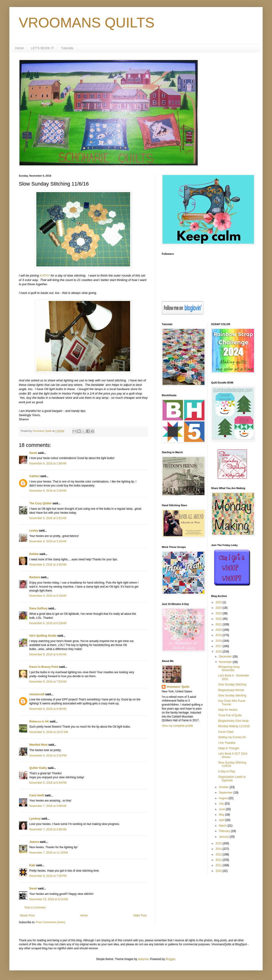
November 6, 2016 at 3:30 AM (48, 565)
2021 (219, 624)
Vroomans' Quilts (178, 687)
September (226, 793)
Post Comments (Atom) (51, 922)
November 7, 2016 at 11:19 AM (49, 853)
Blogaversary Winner (231, 690)
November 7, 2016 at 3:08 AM (48, 806)
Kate (32, 865)
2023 (219, 613)
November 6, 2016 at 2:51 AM (48, 518)
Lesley (34, 531)
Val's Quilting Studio (43, 636)
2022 (219, 619)
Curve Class (226, 732)
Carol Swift (37, 795)
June (222, 809)
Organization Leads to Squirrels (232, 779)
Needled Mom (38, 745)
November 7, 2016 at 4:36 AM (48, 829)
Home (19, 48)
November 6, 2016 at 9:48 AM (48, 709)
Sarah (33, 453)
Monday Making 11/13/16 (234, 726)
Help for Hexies (228, 710)
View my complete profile (177, 726)
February (225, 831)
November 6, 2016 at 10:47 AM (49, 732)
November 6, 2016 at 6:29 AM (48, 623)
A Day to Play (227, 771)
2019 (219, 635)
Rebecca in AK (39, 722)
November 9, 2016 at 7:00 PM (48, 876)
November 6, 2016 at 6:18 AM (48, 596)
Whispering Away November (229, 669)
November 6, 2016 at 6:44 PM (48, 783)
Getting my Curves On (232, 737)
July (222, 804)
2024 (219, 608)
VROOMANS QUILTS (87, 23)
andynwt (143, 959)
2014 (219, 849)
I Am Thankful (227, 743)
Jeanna (34, 842)
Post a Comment (35, 908)
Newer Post (27, 915)
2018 (219, 641)
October (224, 787)
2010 (219, 871)
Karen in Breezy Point (44, 667)
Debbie (34, 554)
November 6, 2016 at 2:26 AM (48, 491)
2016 (219, 652)
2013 (219, 855)
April (222, 820)
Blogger (170, 959)
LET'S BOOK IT (42, 48)
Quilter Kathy (38, 768)
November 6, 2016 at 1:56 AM (48, 463)
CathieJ (34, 476)
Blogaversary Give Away (233, 721)
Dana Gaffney (38, 608)
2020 (219, 630)
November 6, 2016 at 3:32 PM (48, 756)
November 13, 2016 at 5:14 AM (49, 899)
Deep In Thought (229, 748)
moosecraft (37, 694)
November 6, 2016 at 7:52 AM (48, 682)
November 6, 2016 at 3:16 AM (48, 541)
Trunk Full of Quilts (230, 715)
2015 (219, 843)
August (224, 798)
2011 (219, 865)
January (224, 837)
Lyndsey (35, 819)
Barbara (35, 577)
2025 (219, 602)
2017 (219, 646)
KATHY (45, 275)
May (222, 815)
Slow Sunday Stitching (232, 684)
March (223, 826)
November (226, 662)
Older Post (140, 915)
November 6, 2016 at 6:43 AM (48, 654)
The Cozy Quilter (40, 503)
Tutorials (67, 48)
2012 (219, 860)
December (226, 657)
